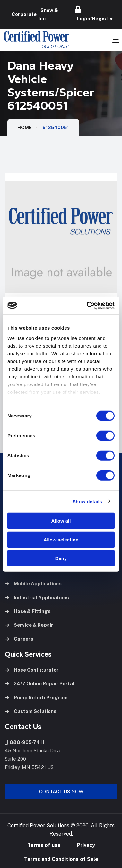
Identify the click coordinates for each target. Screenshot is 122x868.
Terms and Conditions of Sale (61, 859)
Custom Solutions (31, 711)
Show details (87, 501)
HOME (25, 127)
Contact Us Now (61, 792)
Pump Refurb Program (36, 697)
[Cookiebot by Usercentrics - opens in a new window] (87, 305)
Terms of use (44, 845)
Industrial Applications (37, 597)
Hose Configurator (32, 670)
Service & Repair (29, 625)
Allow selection (61, 539)
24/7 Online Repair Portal (40, 684)
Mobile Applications (33, 584)
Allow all (61, 521)
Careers (19, 639)
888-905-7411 (25, 742)
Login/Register (94, 13)
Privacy (86, 845)
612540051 (56, 127)
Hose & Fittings (28, 611)
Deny (61, 558)
